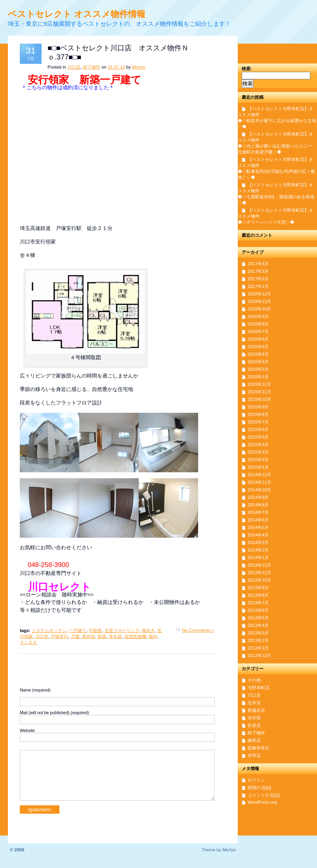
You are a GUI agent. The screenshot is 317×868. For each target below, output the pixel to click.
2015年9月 (258, 407)
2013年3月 (258, 633)
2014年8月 (258, 505)
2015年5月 (258, 437)
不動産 (95, 630)
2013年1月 (258, 648)
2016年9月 (258, 316)
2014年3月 (258, 542)
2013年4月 (258, 625)
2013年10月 (259, 580)
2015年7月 (258, 422)
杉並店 (254, 725)
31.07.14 (116, 67)
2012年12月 (259, 655)
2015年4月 (258, 445)
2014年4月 (258, 535)
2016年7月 (258, 331)
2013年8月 (258, 595)
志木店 (254, 703)
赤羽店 (254, 755)
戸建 (75, 636)
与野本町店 (259, 688)
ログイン (256, 780)
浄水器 (115, 636)
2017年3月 (258, 271)
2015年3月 (258, 452)
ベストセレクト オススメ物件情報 (77, 14)
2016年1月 (258, 377)
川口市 (42, 636)
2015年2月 (258, 460)
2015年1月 (258, 467)
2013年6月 (258, 610)
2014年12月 (259, 475)
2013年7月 (258, 603)
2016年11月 (259, 301)
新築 (102, 636)
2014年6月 (258, 520)
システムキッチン (49, 630)
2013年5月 (258, 618)
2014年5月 (258, 527)
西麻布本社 (259, 748)
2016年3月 (258, 362)
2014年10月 (259, 490)
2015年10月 (259, 399)
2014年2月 (258, 550)
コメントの (264, 795)
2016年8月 (258, 324)
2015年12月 (259, 384)
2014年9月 (258, 497)
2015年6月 (258, 429)
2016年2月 (258, 369)
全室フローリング (122, 630)
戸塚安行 (59, 636)
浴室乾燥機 (135, 636)
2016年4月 (258, 354)
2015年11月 (259, 392)
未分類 (254, 718)
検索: (247, 69)
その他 (254, 680)
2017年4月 (258, 264)
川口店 (74, 67)
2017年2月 (258, 279)
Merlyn (139, 67)
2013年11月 (259, 573)
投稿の (259, 788)
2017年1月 (258, 286)
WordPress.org (262, 802)
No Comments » (198, 630)
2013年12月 (259, 565)
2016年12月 (259, 294)
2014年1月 (258, 558)
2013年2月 (258, 640)
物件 (153, 636)
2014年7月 (258, 512)
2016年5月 (258, 347)
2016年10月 (259, 309)
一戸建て (78, 630)
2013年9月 (258, 588)
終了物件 (92, 67)
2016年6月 (258, 339)
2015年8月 (258, 414)
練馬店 (254, 740)
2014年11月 (259, 482)
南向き (148, 630)
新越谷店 (256, 710)
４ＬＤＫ (29, 642)
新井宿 (89, 636)
